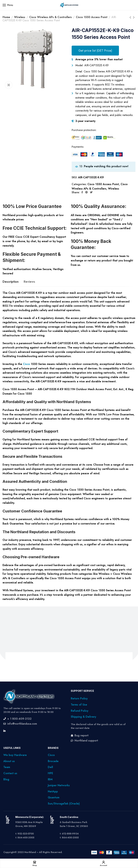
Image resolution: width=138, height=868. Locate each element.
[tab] (11, 282)
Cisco (26, 364)
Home (6, 17)
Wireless (20, 17)
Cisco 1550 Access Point (92, 17)
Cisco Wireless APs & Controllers (51, 17)
